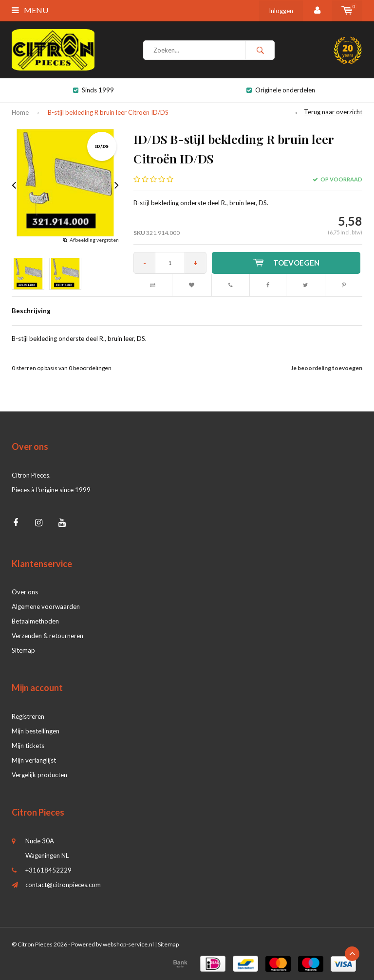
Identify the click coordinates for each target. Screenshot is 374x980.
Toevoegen (286, 263)
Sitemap (23, 650)
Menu (30, 10)
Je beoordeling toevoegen (327, 368)
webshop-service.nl (128, 944)
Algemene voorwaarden (46, 606)
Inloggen (281, 11)
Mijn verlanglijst (34, 760)
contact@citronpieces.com (63, 885)
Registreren (28, 716)
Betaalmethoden (35, 621)
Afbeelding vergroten (94, 240)
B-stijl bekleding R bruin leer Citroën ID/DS (108, 112)
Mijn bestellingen (36, 731)
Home (20, 112)
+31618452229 (48, 870)
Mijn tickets (28, 746)
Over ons (25, 592)
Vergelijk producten (39, 775)
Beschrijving (31, 311)
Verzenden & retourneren (47, 636)
